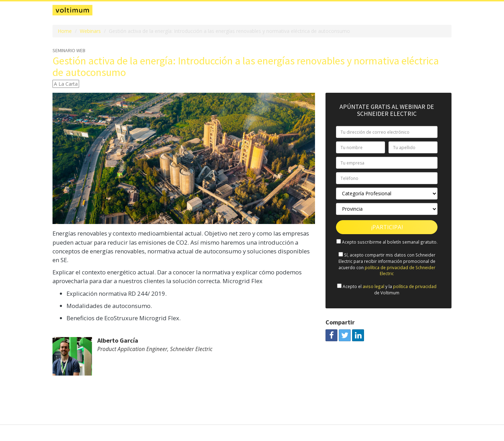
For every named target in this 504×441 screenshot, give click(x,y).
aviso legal (373, 286)
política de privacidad (415, 286)
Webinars (90, 31)
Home (65, 31)
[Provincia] (387, 209)
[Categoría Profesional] (387, 194)
